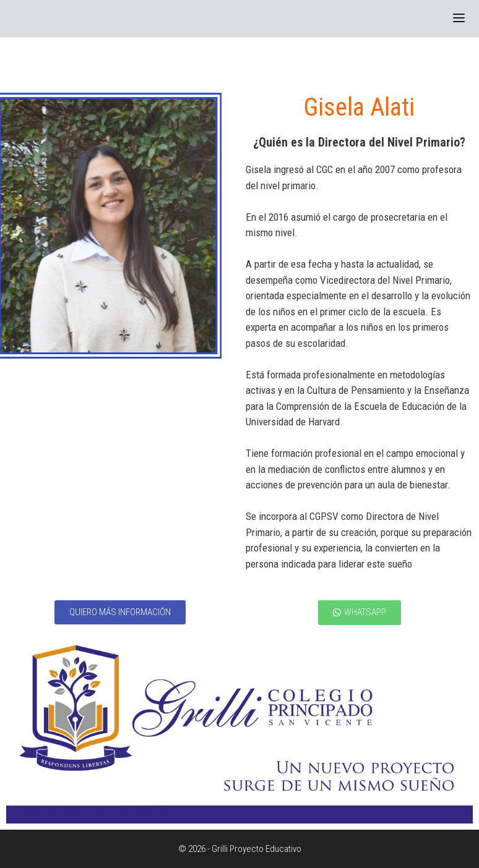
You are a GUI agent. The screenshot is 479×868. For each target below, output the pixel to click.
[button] (120, 612)
